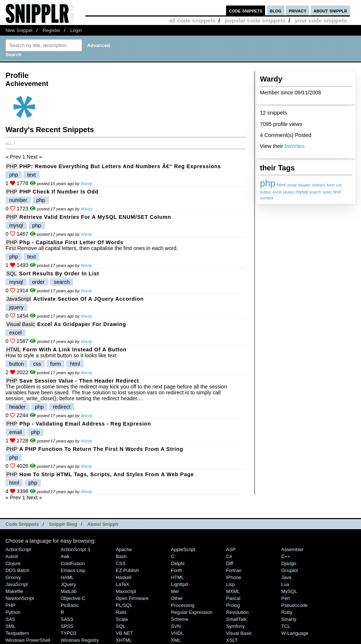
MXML (233, 591)
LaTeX (123, 584)
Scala (122, 619)
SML (10, 626)
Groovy (13, 577)
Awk (65, 556)
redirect (319, 185)
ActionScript (18, 549)
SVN (176, 626)
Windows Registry (80, 640)
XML (176, 640)
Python (13, 612)
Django (289, 563)
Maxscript (126, 591)
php (268, 183)
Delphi (178, 563)
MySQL (289, 591)
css (339, 185)
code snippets (246, 10)
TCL (286, 626)
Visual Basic (21, 324)
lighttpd (179, 584)
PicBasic (70, 605)
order (327, 192)
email (292, 185)
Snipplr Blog (63, 524)
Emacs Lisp (73, 570)
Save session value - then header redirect (79, 381)
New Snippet (19, 30)
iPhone (234, 577)
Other (177, 598)
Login (76, 30)
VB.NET (124, 633)
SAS (10, 619)
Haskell (124, 577)
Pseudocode (294, 605)
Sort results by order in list (59, 274)
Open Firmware (132, 598)
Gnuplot (289, 570)
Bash (121, 556)
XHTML (124, 640)
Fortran (234, 570)
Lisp (230, 584)
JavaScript (19, 299)
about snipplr (330, 10)
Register (51, 30)
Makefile (14, 591)
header (304, 185)
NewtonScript (20, 598)
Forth (176, 570)
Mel (175, 591)
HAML (67, 577)
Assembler (292, 549)
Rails (121, 612)
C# (229, 556)
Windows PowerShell (28, 640)
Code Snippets (22, 524)
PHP (12, 166)
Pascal (233, 598)
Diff (230, 563)
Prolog (233, 605)
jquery (288, 192)
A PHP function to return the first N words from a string (101, 449)
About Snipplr (103, 524)
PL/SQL (124, 605)
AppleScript (183, 549)
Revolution (237, 612)
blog (276, 10)
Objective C (73, 598)
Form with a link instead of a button (75, 350)
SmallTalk (236, 619)
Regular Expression (192, 612)
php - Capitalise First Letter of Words (72, 242)
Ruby (287, 612)
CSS (121, 563)
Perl (285, 598)
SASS (67, 619)
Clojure (13, 563)
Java (286, 577)
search (315, 192)
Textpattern (17, 633)
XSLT (232, 640)
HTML (13, 350)
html (281, 185)
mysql (302, 192)
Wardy (86, 184)
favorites (294, 146)
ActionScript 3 (75, 549)
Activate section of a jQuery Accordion (88, 299)
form (331, 185)
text (337, 192)
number (267, 198)
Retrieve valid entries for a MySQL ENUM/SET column (95, 217)
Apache (124, 549)
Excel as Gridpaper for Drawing (82, 324)
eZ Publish (127, 570)
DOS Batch (17, 570)
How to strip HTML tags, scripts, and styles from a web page (107, 474)
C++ (286, 556)
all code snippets (192, 20)
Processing (183, 605)
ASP (231, 549)
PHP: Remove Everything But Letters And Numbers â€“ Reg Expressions (120, 166)
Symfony (235, 626)
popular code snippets (255, 20)
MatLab (69, 591)
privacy (297, 10)
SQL (12, 274)
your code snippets (321, 20)
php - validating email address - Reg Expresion (85, 424)
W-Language (295, 633)
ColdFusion (73, 563)
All (9, 143)
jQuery (68, 584)
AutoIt (12, 556)
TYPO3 (68, 633)
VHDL (177, 633)
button (265, 192)
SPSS (67, 626)
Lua (285, 584)
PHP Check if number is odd (59, 192)
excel (277, 192)
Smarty (289, 619)
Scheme (180, 619)
